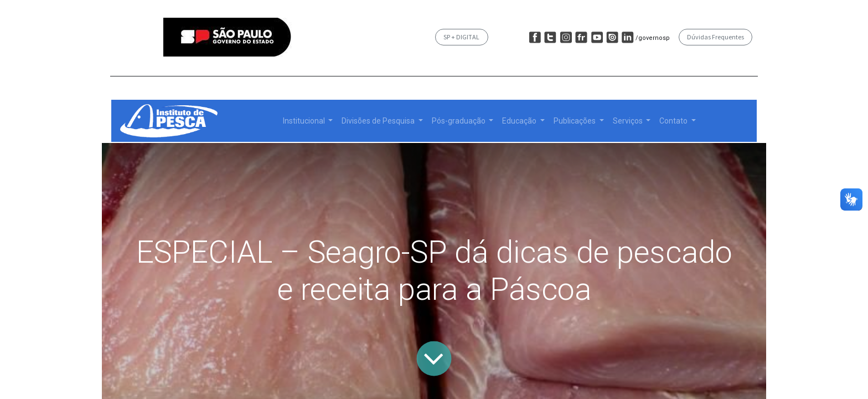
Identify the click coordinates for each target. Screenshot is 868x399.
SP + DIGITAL (461, 37)
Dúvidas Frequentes (715, 37)
